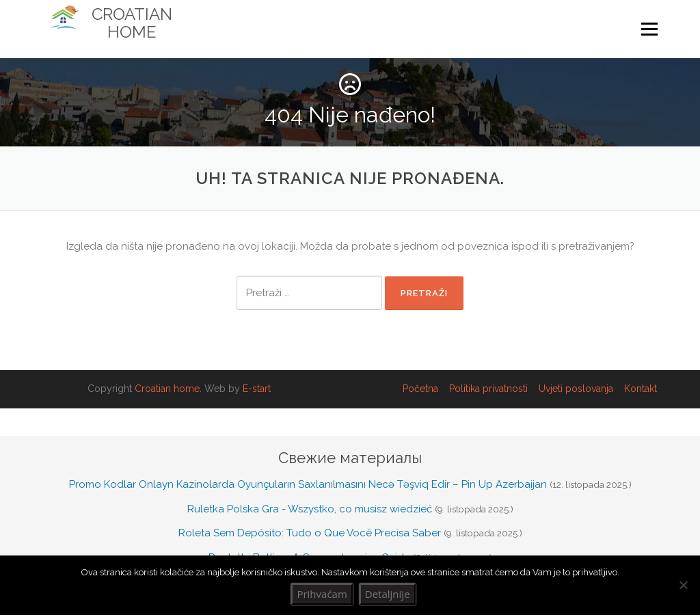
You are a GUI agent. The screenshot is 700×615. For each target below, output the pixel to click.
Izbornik (649, 29)
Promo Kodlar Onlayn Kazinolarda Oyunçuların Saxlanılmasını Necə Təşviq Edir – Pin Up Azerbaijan (308, 484)
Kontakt (641, 389)
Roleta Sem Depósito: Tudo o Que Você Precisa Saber (310, 533)
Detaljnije (388, 594)
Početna (420, 389)
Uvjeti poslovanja (576, 389)
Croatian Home (132, 23)
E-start (257, 389)
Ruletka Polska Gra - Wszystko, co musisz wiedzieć (310, 509)
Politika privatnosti (488, 389)
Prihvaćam (322, 594)
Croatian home (167, 389)
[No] (683, 585)
